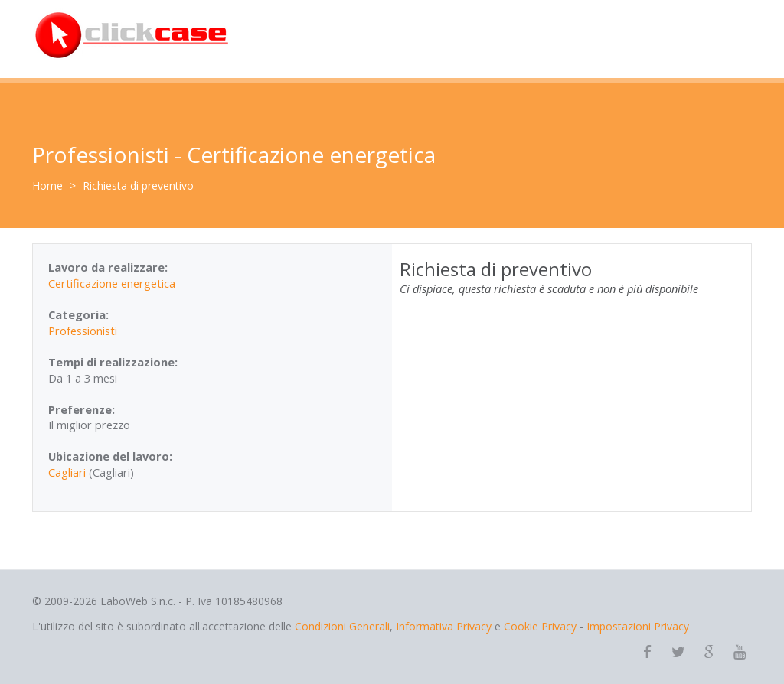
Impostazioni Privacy (638, 626)
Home (47, 186)
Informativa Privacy (444, 626)
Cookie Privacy (540, 626)
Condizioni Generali (342, 626)
